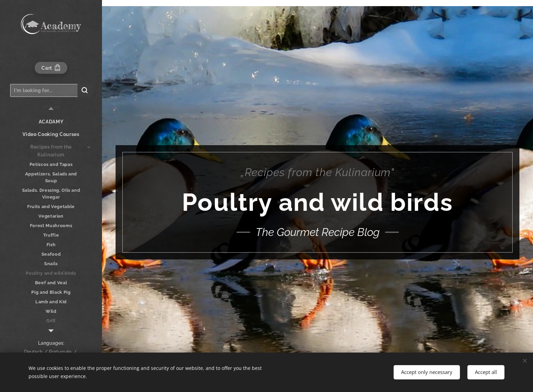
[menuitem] (51, 122)
